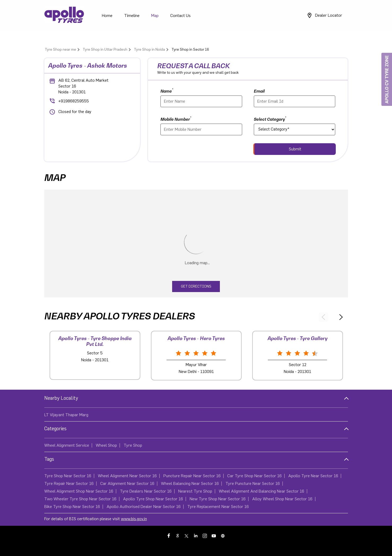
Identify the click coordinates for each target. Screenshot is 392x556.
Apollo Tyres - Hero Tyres (196, 338)
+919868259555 (74, 101)
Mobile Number (176, 119)
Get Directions (196, 286)
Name (167, 91)
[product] (295, 129)
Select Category (270, 119)
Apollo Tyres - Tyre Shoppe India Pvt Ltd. (95, 341)
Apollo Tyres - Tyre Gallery (298, 338)
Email (259, 91)
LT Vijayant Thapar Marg (66, 415)
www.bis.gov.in (134, 519)
